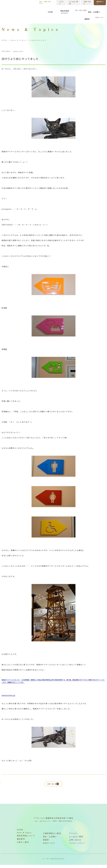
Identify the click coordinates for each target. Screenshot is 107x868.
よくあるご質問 (74, 3)
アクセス (61, 3)
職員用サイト (100, 3)
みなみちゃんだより (20, 51)
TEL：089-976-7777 (45, 3)
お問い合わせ (87, 3)
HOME (5, 40)
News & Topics (19, 40)
